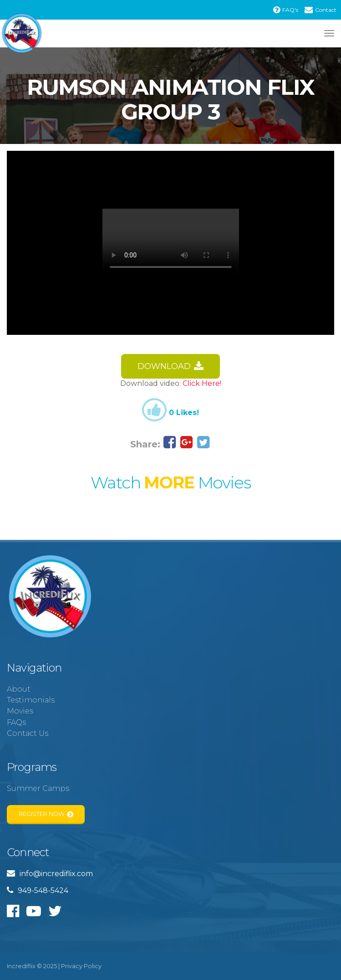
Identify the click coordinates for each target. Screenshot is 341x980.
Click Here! (202, 383)
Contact (321, 10)
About (19, 689)
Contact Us (28, 733)
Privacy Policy (81, 966)
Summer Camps (38, 788)
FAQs (16, 722)
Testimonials (31, 700)
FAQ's (286, 10)
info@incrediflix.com (50, 874)
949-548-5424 (38, 890)
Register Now (46, 814)
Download (171, 367)
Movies (20, 711)
